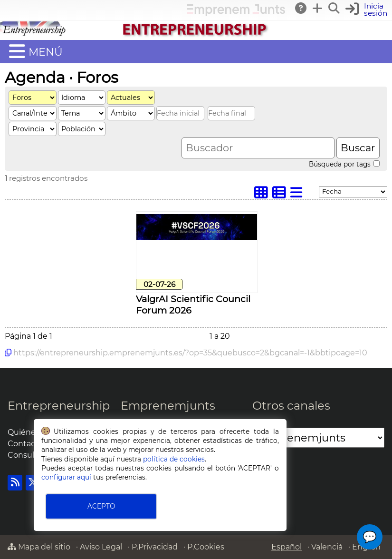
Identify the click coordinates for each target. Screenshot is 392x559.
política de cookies (174, 459)
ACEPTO (101, 506)
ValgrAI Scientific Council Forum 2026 (193, 304)
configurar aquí (66, 477)
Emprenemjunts (168, 406)
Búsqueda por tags (344, 164)
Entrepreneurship (59, 406)
